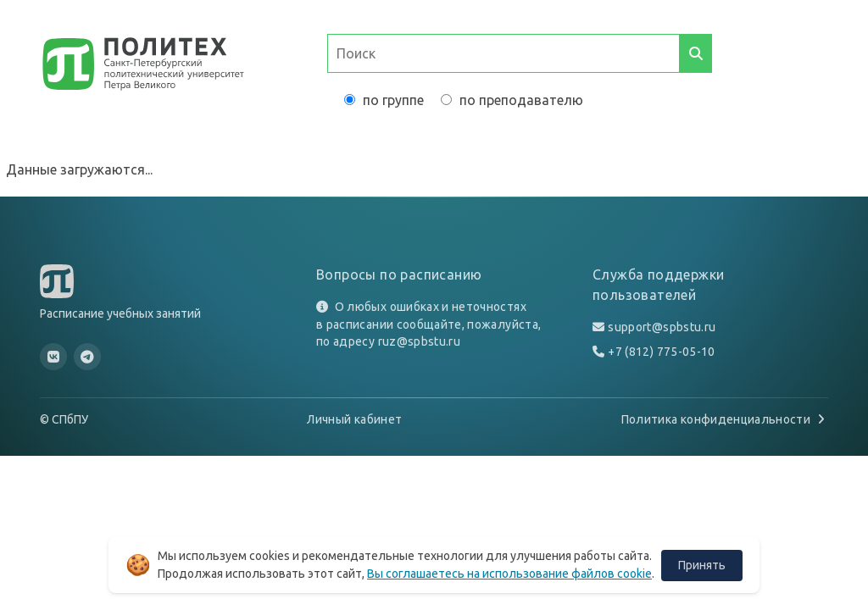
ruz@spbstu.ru (420, 341)
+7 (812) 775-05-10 (661, 352)
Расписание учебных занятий (120, 313)
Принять (702, 565)
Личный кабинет (354, 419)
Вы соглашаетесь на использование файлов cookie (509, 574)
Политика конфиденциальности (725, 419)
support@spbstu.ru (662, 327)
